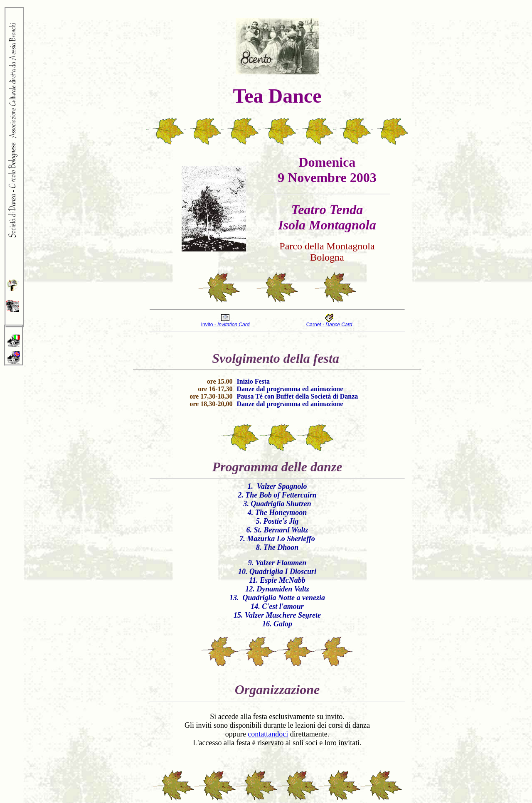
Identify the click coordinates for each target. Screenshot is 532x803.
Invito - (225, 325)
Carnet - (329, 325)
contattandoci (268, 734)
